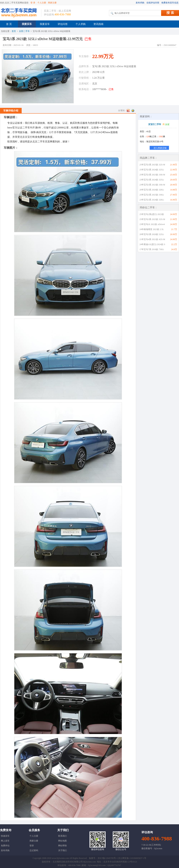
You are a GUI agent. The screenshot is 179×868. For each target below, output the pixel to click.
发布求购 (140, 3)
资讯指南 (98, 24)
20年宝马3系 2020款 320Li (152, 190)
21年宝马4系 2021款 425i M (152, 239)
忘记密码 (34, 850)
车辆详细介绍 (11, 111)
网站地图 (62, 841)
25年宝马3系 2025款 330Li (152, 195)
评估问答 (63, 24)
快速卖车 (5, 836)
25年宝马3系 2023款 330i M (152, 175)
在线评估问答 (153, 3)
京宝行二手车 (155, 124)
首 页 (9, 24)
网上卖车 (5, 841)
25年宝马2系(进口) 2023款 (152, 214)
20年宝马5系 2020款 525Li (152, 234)
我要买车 (27, 24)
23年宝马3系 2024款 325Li (152, 180)
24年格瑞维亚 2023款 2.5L (152, 229)
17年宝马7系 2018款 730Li (152, 249)
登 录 (33, 3)
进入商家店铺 (160, 148)
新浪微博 (128, 111)
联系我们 (62, 836)
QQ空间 (133, 111)
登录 (32, 846)
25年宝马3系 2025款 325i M (152, 165)
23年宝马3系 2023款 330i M (152, 185)
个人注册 (42, 3)
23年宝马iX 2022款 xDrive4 (152, 224)
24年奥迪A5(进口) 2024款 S (152, 244)
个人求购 (81, 24)
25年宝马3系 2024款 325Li (152, 170)
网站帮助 (62, 846)
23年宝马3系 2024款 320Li (152, 200)
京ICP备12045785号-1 (108, 858)
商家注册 (52, 3)
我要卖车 (45, 24)
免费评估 (5, 846)
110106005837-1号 (138, 858)
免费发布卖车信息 (170, 3)
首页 (14, 31)
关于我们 (62, 850)
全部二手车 (24, 31)
